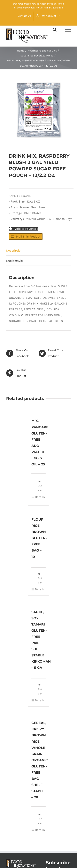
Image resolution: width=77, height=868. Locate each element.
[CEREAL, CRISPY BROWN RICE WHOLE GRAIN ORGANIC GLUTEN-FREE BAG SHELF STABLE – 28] (39, 712)
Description (14, 251)
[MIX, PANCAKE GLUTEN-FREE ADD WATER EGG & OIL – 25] (39, 410)
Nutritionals (14, 261)
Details (40, 497)
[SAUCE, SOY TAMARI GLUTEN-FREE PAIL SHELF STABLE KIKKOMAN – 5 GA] (39, 602)
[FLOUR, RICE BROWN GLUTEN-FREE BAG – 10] (39, 509)
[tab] (38, 251)
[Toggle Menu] (68, 30)
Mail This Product (26, 237)
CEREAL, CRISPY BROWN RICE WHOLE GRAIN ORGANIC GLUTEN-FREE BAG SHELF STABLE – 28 (40, 760)
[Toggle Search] (55, 29)
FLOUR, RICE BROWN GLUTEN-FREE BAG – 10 (39, 538)
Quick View (40, 486)
